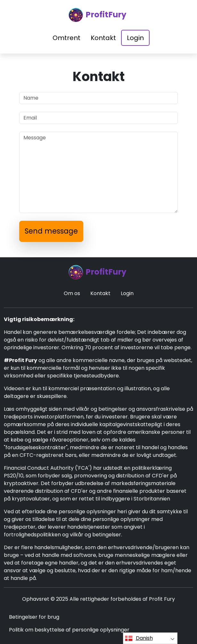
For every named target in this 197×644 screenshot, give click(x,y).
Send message (51, 231)
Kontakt (103, 38)
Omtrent (66, 38)
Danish (139, 638)
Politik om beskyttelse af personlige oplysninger (69, 630)
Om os (72, 293)
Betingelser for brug (34, 617)
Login (135, 38)
